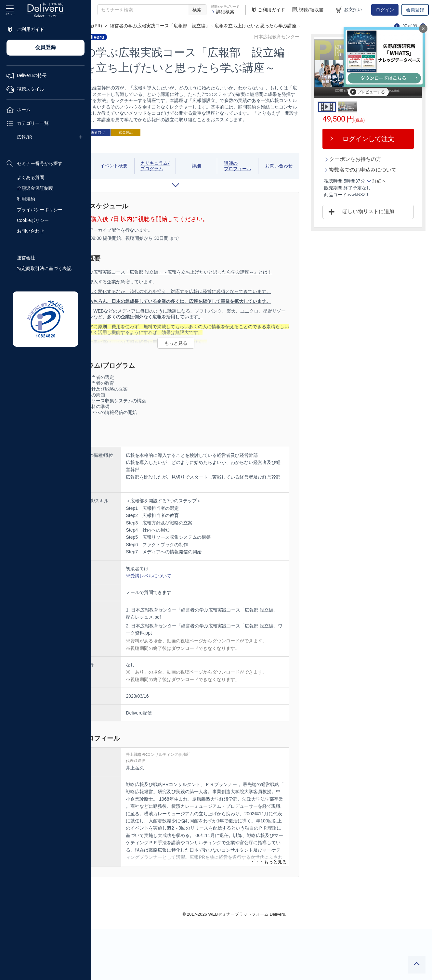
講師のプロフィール (263, 188)
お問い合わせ (31, 231)
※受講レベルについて (203, 612)
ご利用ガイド (268, 10)
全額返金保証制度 (35, 188)
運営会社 (26, 258)
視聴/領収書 (308, 10)
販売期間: (350, 195)
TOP (103, 26)
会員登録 (415, 10)
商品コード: (352, 201)
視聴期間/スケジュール (122, 188)
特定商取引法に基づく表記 (44, 268)
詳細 (229, 187)
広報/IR (25, 137)
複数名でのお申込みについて (376, 173)
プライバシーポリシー (40, 210)
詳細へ (396, 188)
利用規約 (26, 199)
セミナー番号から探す (34, 164)
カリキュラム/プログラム (192, 188)
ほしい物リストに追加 (376, 218)
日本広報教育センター (295, 37)
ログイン (385, 10)
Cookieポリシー (33, 220)
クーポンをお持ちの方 (372, 159)
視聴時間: (350, 188)
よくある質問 (31, 177)
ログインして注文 (376, 139)
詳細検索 (223, 12)
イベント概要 (157, 188)
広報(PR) (147, 26)
